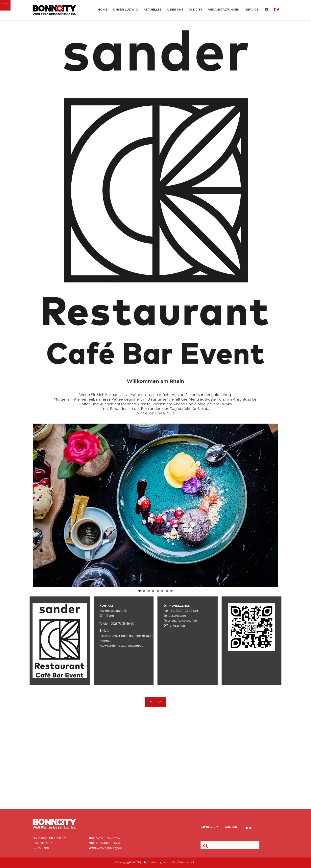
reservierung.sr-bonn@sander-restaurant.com (131, 636)
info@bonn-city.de (109, 843)
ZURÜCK (155, 702)
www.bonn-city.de (109, 848)
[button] (5, 5)
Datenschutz (187, 862)
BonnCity (54, 10)
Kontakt (232, 827)
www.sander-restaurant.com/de (121, 646)
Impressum (209, 827)
